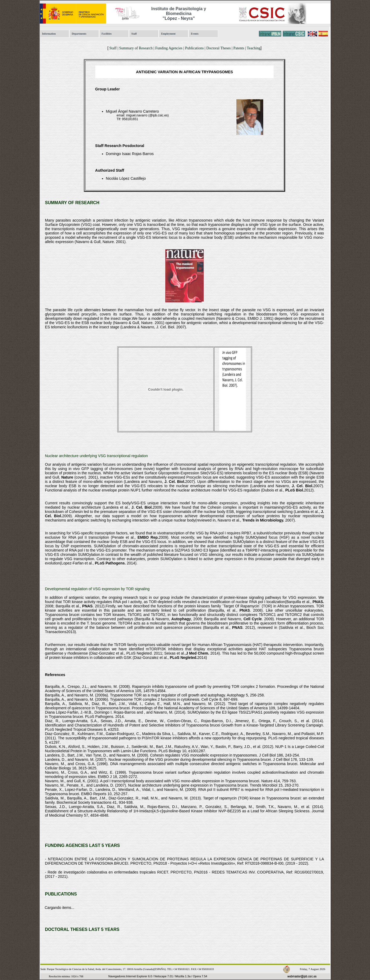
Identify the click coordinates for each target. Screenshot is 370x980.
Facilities (107, 34)
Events (195, 34)
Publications (194, 48)
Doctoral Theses (219, 48)
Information (49, 34)
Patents (239, 48)
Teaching (254, 48)
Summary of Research (136, 48)
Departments (79, 34)
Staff (134, 34)
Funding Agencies (169, 48)
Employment (168, 34)
